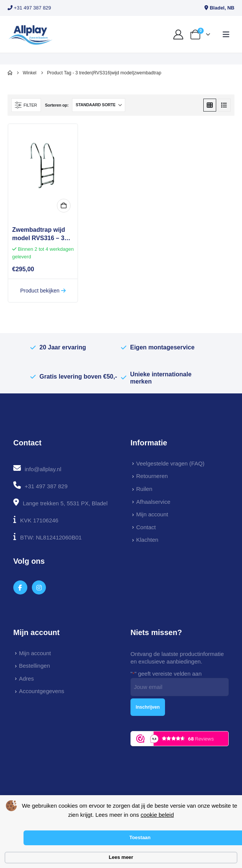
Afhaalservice (153, 502)
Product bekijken (43, 291)
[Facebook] (20, 587)
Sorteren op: (57, 105)
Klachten (147, 540)
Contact (146, 527)
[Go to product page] (43, 166)
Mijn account (152, 514)
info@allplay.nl (43, 469)
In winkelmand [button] (64, 206)
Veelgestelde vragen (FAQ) (170, 463)
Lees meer (121, 857)
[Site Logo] (30, 34)
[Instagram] (39, 587)
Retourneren (152, 476)
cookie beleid (157, 815)
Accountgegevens (42, 691)
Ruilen (144, 489)
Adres (26, 679)
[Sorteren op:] (99, 105)
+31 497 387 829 (29, 8)
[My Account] (178, 35)
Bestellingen (35, 666)
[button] (226, 35)
